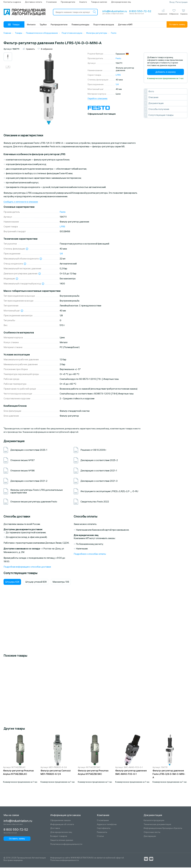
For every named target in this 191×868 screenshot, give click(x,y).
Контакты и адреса (12, 2)
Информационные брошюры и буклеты (163, 829)
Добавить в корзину (166, 72)
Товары (14, 25)
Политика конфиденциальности (66, 845)
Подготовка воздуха (104, 25)
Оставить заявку (177, 24)
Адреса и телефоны (107, 825)
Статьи (100, 837)
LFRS (118, 75)
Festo (118, 59)
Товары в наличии (99, 2)
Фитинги (31, 25)
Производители (68, 2)
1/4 (117, 85)
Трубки (43, 25)
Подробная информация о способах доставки (27, 567)
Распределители (59, 25)
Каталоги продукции (154, 821)
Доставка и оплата (34, 2)
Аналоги (83, 2)
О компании (51, 2)
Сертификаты (104, 829)
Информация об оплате (62, 825)
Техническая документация (157, 825)
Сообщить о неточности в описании (21, 202)
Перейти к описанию (97, 99)
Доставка (55, 829)
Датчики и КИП (125, 25)
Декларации (150, 837)
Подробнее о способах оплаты (90, 554)
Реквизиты (102, 833)
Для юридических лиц (121, 2)
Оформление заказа (60, 821)
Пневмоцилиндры (80, 25)
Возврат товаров (59, 837)
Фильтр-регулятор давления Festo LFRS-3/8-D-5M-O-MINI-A (169, 774)
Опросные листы (152, 833)
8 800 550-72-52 (140, 11)
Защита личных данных (62, 841)
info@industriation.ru (115, 11)
